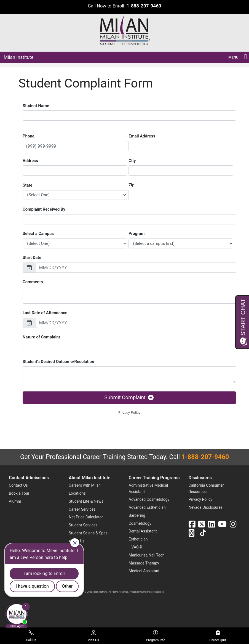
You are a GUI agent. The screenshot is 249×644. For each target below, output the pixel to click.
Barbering (137, 515)
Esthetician (138, 539)
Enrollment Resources (153, 592)
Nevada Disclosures (206, 507)
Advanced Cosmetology (149, 499)
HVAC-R (136, 547)
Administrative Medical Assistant (148, 488)
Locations (77, 493)
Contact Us (18, 485)
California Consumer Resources (206, 488)
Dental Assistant (143, 531)
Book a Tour (19, 493)
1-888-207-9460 (144, 6)
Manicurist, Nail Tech (147, 555)
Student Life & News (86, 501)
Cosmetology (140, 523)
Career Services (82, 509)
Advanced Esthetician (147, 507)
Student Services (83, 525)
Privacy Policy (200, 499)
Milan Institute (18, 57)
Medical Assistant (144, 571)
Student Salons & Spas (88, 533)
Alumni (15, 501)
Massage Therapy (144, 563)
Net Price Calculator (86, 517)
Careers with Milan (85, 485)
